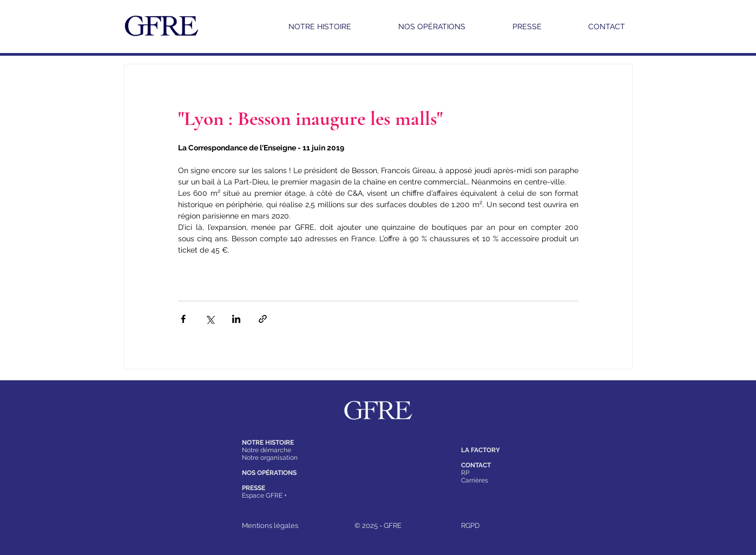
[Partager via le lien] (263, 319)
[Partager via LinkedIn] (236, 319)
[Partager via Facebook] (183, 319)
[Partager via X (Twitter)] (210, 319)
